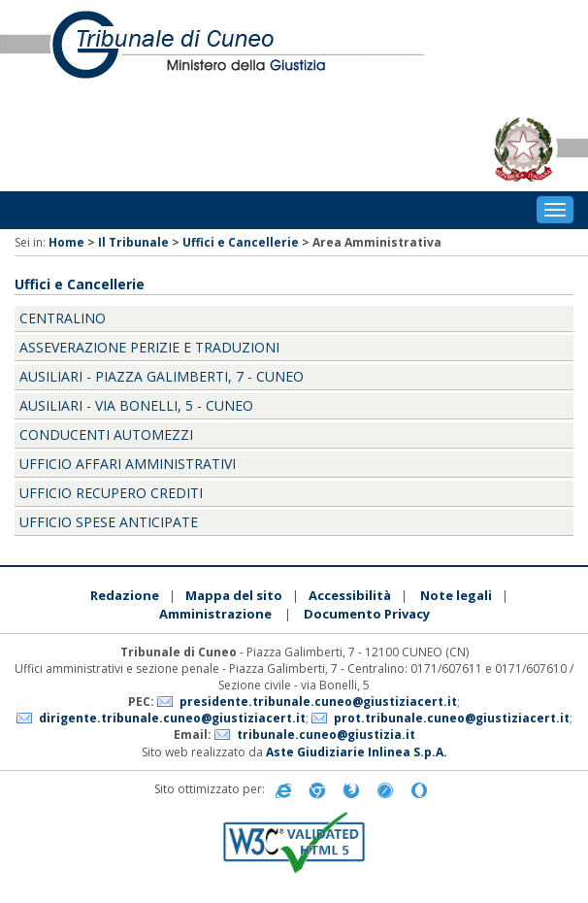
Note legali (456, 595)
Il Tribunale (133, 242)
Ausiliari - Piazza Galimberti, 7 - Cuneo (162, 376)
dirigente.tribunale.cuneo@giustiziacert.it (172, 718)
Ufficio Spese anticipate (109, 522)
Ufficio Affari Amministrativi (128, 464)
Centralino (63, 318)
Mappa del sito (234, 595)
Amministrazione (215, 614)
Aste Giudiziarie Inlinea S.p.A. (357, 752)
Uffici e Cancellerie (241, 242)
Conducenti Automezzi (106, 435)
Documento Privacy (367, 614)
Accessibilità (350, 595)
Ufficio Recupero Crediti (111, 493)
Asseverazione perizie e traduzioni (149, 347)
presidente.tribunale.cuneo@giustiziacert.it (318, 702)
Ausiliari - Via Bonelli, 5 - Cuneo (136, 405)
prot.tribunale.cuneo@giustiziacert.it (452, 718)
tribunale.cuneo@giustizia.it (326, 735)
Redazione (125, 595)
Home (66, 242)
